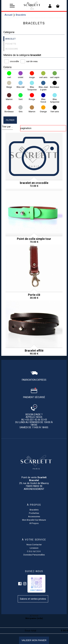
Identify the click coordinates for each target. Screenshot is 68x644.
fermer (34, 616)
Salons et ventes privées (33, 599)
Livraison (34, 548)
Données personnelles (34, 555)
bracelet (10, 39)
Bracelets (21, 15)
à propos (34, 523)
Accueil (8, 15)
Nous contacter (34, 544)
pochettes (34, 513)
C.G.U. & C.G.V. (34, 551)
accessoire (12, 49)
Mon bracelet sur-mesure (34, 520)
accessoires (34, 516)
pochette (11, 44)
